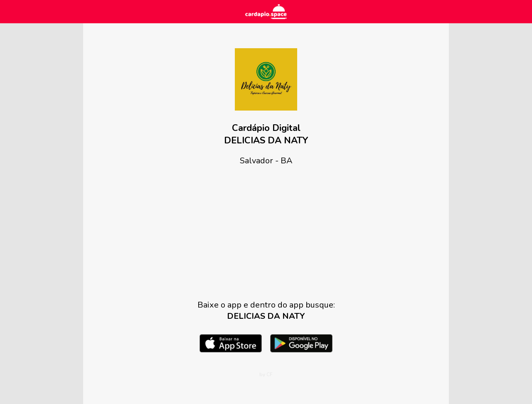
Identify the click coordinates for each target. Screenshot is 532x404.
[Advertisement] (266, 233)
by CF (266, 374)
